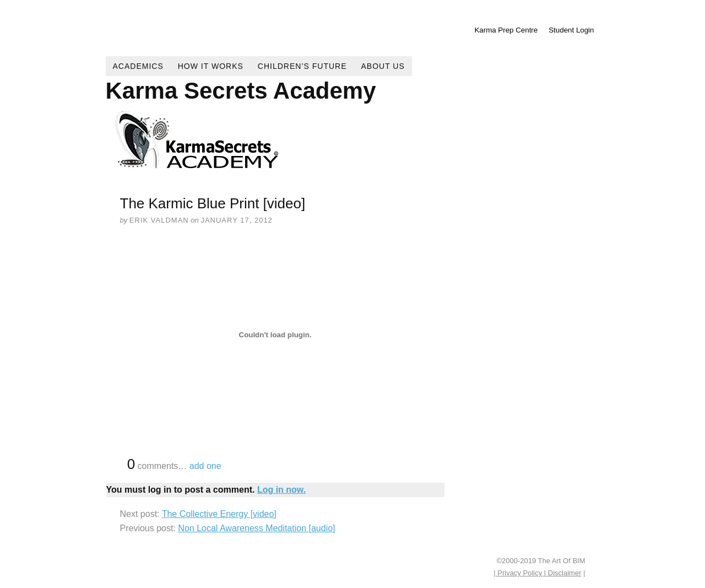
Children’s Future (302, 66)
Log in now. (281, 490)
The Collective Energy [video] (219, 514)
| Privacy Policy (519, 573)
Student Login (571, 30)
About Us (383, 66)
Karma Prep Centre (506, 30)
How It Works (211, 66)
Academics (138, 66)
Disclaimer (563, 573)
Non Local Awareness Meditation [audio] (256, 528)
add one (205, 466)
